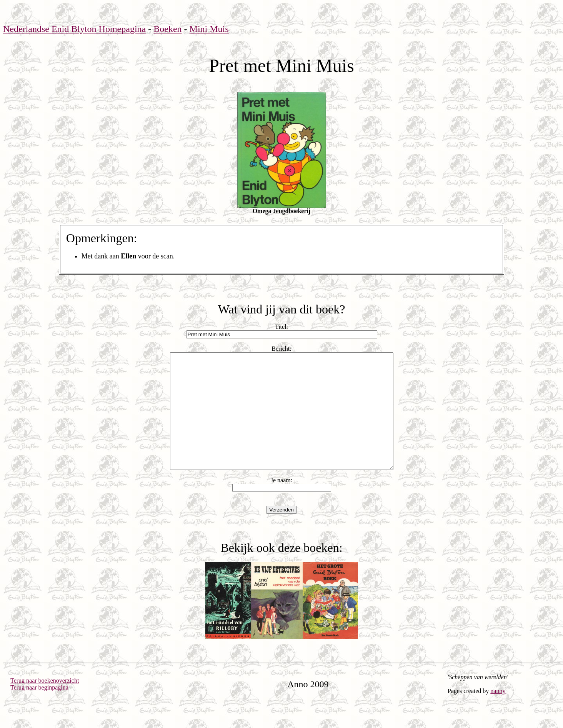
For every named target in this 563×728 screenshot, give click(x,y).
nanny (498, 714)
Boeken (167, 29)
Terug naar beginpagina (39, 711)
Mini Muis (209, 29)
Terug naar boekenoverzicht (45, 704)
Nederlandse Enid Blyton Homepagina (74, 29)
